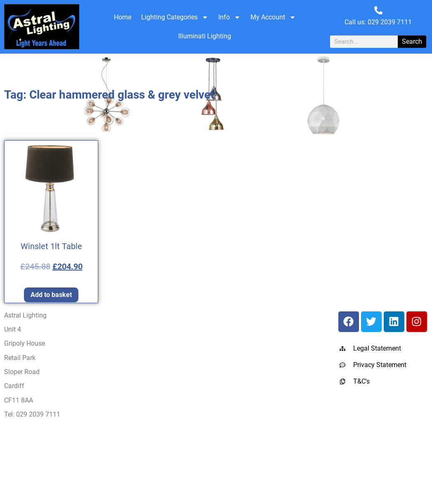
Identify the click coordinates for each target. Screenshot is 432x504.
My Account (273, 17)
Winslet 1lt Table (51, 246)
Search (412, 41)
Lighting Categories (175, 17)
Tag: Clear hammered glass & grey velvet (109, 95)
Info (229, 17)
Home (123, 17)
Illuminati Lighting (205, 36)
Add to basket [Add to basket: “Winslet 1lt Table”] (51, 295)
